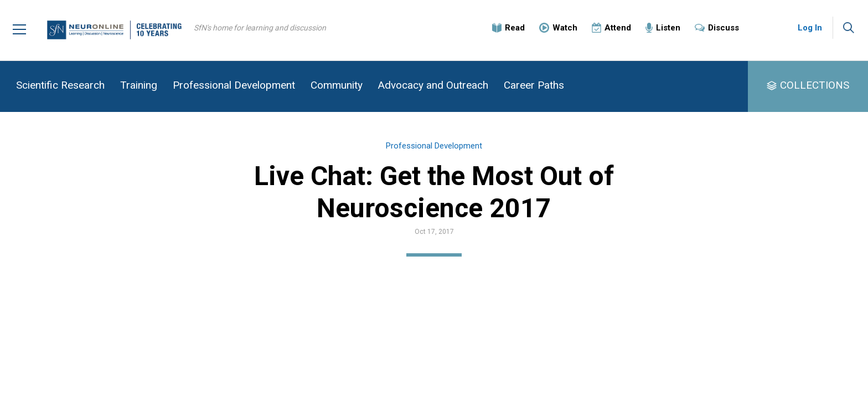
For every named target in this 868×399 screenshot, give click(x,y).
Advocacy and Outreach (433, 85)
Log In (810, 28)
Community (337, 85)
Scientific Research (60, 85)
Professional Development (234, 85)
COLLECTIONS (815, 85)
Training (139, 85)
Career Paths (534, 85)
